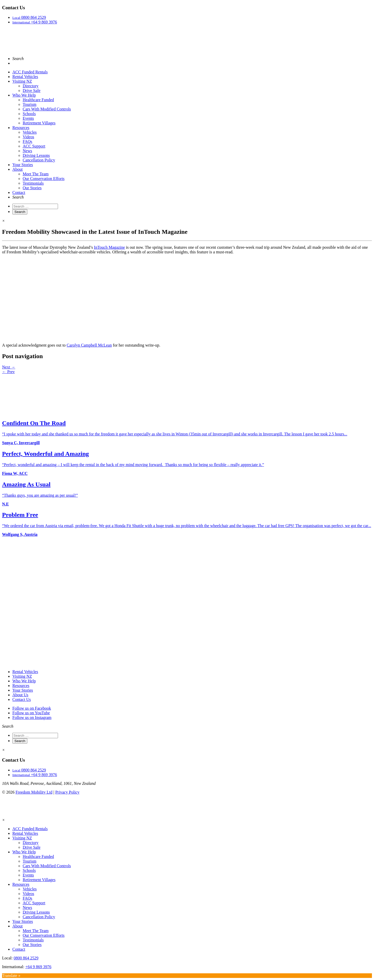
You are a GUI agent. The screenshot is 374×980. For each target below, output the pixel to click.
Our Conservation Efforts (44, 179)
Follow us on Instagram (32, 717)
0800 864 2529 (26, 958)
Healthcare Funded (38, 100)
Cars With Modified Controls (47, 109)
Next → (9, 367)
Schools (29, 114)
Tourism (30, 104)
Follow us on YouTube (31, 713)
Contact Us (22, 699)
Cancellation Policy (39, 160)
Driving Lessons (36, 155)
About (18, 169)
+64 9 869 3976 (38, 967)
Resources (21, 128)
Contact (19, 192)
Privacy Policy (67, 792)
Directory (31, 86)
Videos (28, 137)
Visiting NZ (22, 81)
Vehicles (30, 132)
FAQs (27, 141)
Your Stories (23, 165)
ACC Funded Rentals (30, 72)
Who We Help (24, 95)
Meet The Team (36, 174)
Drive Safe (32, 91)
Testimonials (33, 183)
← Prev (8, 372)
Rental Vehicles (25, 77)
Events (28, 118)
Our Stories (32, 188)
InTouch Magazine (109, 247)
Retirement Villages (39, 123)
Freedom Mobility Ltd (34, 792)
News (27, 151)
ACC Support (34, 146)
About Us (20, 695)
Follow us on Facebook (32, 708)
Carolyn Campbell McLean (89, 345)
